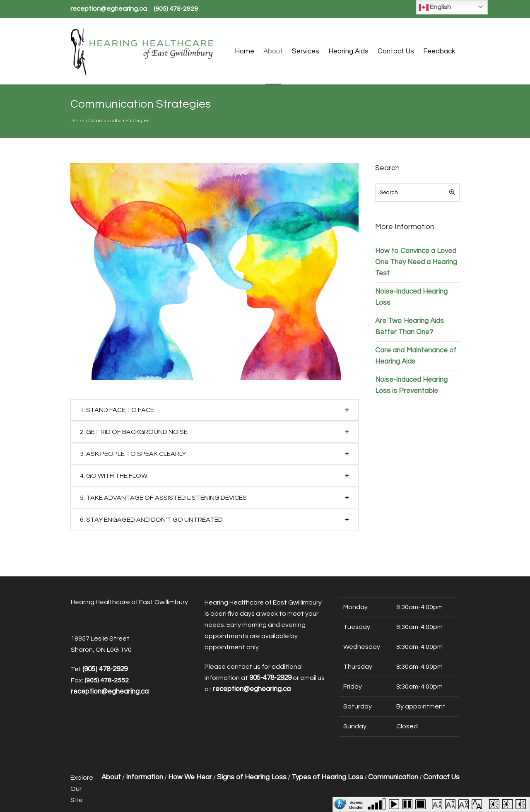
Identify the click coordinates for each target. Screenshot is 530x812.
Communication (393, 777)
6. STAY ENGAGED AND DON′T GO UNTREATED (151, 520)
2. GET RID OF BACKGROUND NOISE (134, 432)
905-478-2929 (270, 678)
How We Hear (190, 777)
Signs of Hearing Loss (252, 777)
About (111, 777)
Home (77, 121)
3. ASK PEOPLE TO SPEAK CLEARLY (133, 454)
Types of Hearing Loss (327, 777)
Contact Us (441, 777)
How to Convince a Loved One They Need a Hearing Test (416, 262)
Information (145, 777)
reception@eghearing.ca (109, 9)
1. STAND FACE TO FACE (117, 410)
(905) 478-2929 (176, 9)
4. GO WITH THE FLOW (114, 476)
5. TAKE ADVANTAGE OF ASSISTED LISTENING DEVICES (163, 498)
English (435, 7)
